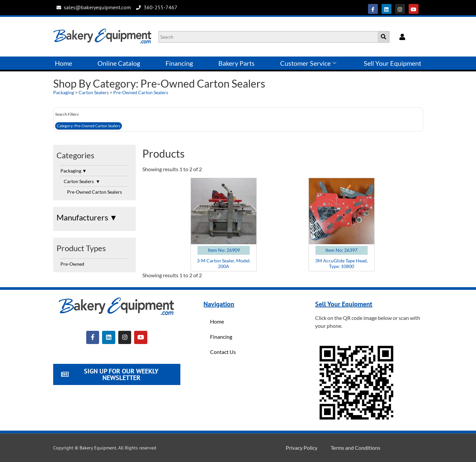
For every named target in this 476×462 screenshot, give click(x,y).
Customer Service (308, 63)
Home (63, 63)
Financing (179, 63)
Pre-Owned (72, 264)
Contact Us (223, 352)
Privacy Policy (302, 448)
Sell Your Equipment (392, 63)
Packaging (64, 92)
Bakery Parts (237, 63)
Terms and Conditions (355, 448)
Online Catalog (119, 63)
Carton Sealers (94, 92)
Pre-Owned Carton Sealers (141, 92)
